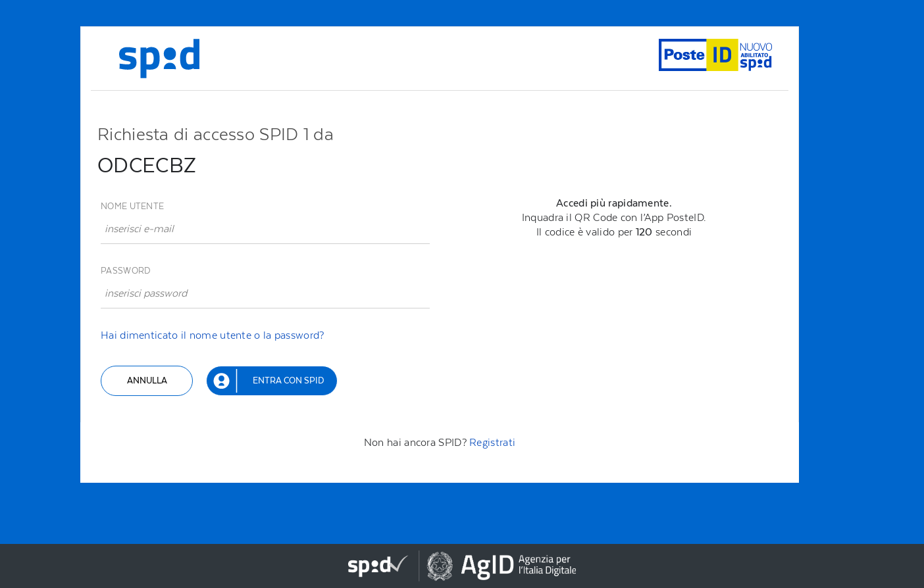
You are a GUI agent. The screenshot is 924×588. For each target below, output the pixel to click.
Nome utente (132, 206)
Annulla (147, 380)
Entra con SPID (288, 380)
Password (125, 271)
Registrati (492, 442)
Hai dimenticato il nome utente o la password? (213, 335)
